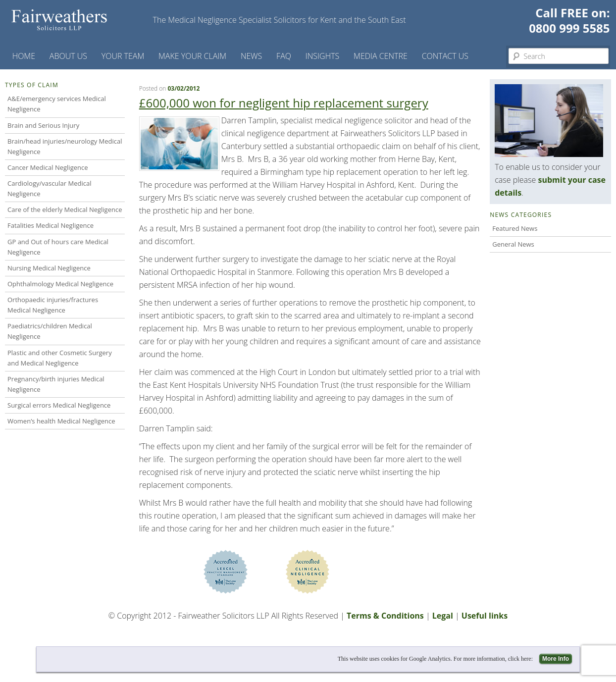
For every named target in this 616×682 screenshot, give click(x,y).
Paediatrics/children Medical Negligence (50, 331)
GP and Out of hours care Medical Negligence (58, 247)
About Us (68, 56)
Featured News (515, 228)
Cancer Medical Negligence (48, 167)
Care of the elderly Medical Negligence (65, 210)
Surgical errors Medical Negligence (59, 405)
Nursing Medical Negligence (49, 268)
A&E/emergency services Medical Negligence (57, 104)
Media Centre (381, 56)
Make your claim (192, 56)
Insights (323, 56)
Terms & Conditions (385, 616)
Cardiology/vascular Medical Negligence (50, 188)
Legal (443, 616)
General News (513, 244)
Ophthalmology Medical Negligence (60, 284)
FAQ (284, 56)
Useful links (485, 616)
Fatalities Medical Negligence (51, 225)
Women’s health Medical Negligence (61, 421)
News (251, 56)
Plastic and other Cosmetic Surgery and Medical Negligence (60, 358)
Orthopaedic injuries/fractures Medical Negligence (53, 305)
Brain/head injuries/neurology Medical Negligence (65, 146)
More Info (556, 659)
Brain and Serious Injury (43, 125)
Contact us (445, 56)
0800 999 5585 (569, 28)
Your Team (123, 56)
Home (24, 56)
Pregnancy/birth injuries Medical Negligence (56, 384)
